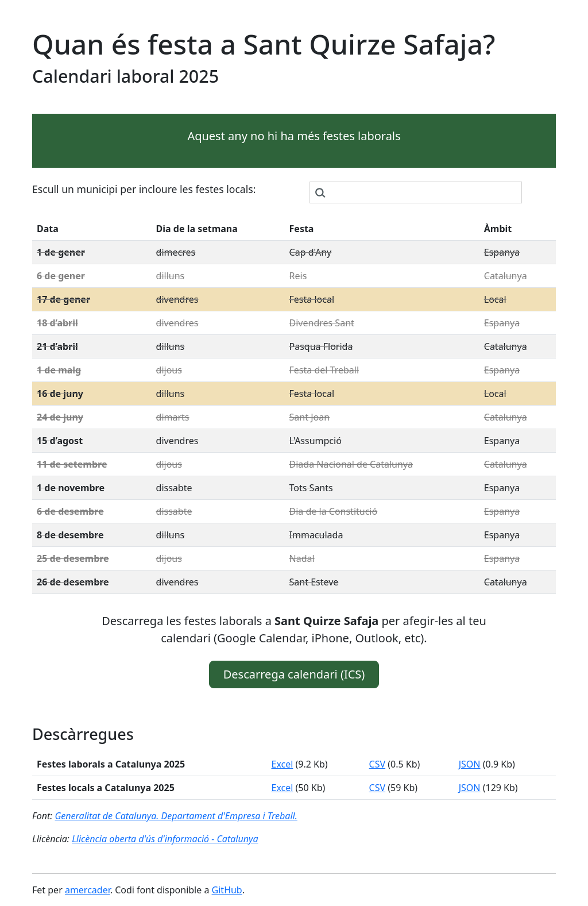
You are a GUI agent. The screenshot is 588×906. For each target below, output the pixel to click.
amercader (88, 890)
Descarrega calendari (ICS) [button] (294, 674)
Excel (282, 764)
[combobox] (416, 192)
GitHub (227, 890)
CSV (378, 764)
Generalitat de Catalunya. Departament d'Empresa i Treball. (176, 816)
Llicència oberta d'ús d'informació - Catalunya (165, 839)
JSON (470, 764)
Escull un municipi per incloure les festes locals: (144, 189)
